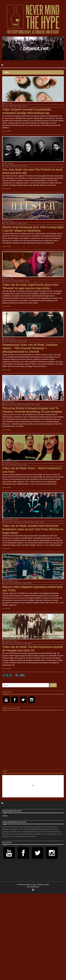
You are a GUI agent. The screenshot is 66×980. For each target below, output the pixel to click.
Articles (8, 281)
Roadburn (26, 405)
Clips (6, 106)
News (20, 405)
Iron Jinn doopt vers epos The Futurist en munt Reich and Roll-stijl (32, 171)
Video (20, 106)
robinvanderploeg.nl (33, 887)
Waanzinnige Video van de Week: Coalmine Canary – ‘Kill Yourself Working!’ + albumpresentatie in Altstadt (30, 348)
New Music (13, 106)
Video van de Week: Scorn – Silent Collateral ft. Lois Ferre (32, 470)
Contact (5, 816)
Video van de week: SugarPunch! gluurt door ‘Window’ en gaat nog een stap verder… (30, 286)
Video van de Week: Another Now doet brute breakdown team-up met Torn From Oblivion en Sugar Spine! (33, 529)
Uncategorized (28, 522)
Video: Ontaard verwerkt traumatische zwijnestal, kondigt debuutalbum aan (27, 111)
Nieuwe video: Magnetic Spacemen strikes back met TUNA (32, 589)
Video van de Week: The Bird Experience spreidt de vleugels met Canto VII (33, 649)
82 (17, 675)
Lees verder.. (7, 131)
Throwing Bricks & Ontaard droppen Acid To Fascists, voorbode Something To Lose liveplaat (32, 410)
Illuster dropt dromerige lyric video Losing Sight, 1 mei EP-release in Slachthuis (33, 229)
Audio (7, 166)
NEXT (22, 675)
